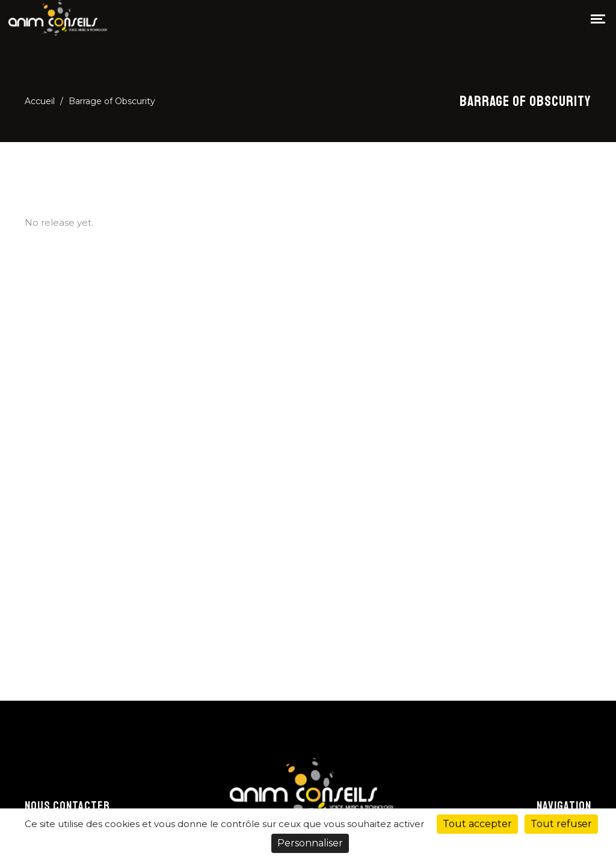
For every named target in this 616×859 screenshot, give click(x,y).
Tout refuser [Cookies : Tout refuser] (561, 824)
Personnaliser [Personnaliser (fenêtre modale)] (310, 843)
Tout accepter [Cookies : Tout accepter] (477, 824)
